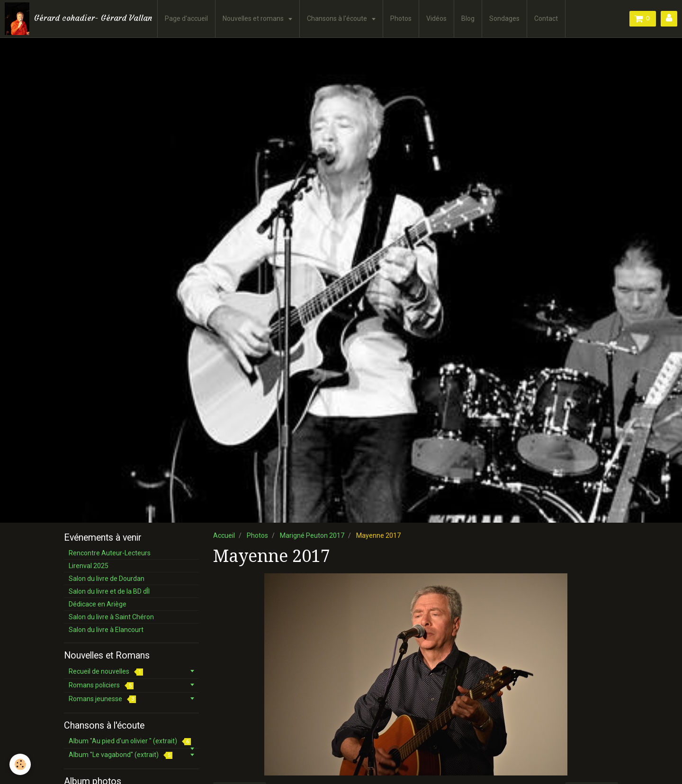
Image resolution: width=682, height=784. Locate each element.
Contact (546, 18)
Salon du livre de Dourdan (107, 579)
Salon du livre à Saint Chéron (111, 617)
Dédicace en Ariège (98, 604)
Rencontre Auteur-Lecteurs (110, 553)
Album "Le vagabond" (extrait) (121, 755)
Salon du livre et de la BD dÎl (109, 591)
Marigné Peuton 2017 (312, 535)
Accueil (224, 535)
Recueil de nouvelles (106, 672)
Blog (468, 18)
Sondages (504, 18)
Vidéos (436, 18)
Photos (401, 18)
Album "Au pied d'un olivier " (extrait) (130, 741)
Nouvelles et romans (254, 18)
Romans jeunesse (102, 699)
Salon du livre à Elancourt (106, 630)
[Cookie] (20, 764)
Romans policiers (101, 685)
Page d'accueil (186, 18)
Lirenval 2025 (89, 566)
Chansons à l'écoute (338, 18)
